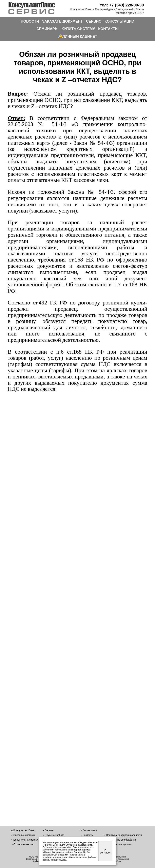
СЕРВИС (94, 21)
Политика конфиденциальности (124, 835)
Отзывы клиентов (23, 844)
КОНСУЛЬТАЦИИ (120, 21)
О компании (90, 830)
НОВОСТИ (30, 21)
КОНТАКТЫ (108, 29)
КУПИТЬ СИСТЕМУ (78, 29)
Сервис (49, 830)
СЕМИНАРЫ (47, 29)
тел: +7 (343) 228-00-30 (122, 5)
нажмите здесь (58, 860)
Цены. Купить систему (26, 840)
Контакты (88, 835)
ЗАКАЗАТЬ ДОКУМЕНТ (63, 21)
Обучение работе (54, 835)
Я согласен (106, 851)
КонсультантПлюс (24, 830)
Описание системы (24, 835)
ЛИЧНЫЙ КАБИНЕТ (80, 36)
